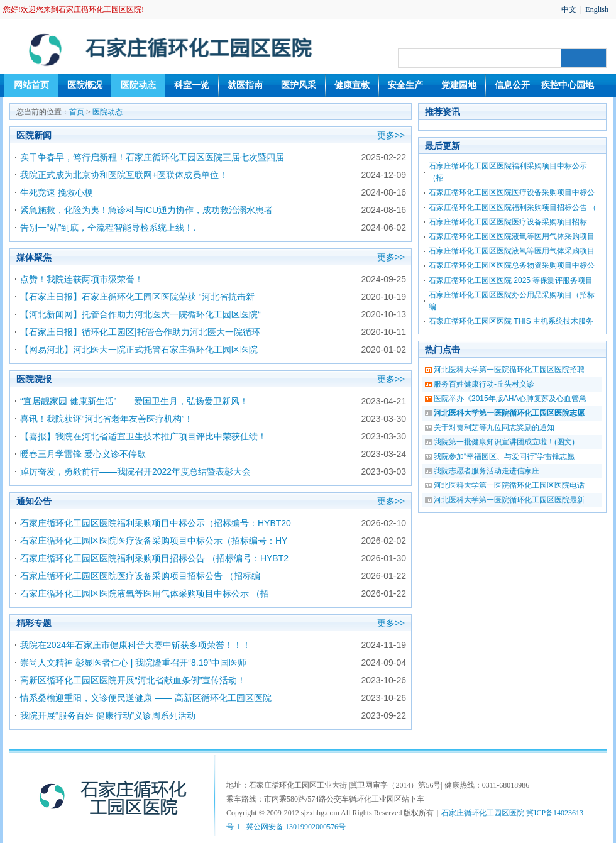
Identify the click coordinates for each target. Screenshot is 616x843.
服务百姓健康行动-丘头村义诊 (484, 384)
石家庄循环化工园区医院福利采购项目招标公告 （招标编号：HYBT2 (154, 558)
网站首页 (31, 85)
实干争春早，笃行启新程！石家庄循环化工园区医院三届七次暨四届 (152, 157)
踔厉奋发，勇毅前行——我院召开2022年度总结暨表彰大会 (135, 471)
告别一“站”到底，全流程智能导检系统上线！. (108, 228)
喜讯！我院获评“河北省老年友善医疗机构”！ (107, 419)
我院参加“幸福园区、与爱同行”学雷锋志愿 (504, 456)
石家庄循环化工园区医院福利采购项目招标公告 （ (513, 207)
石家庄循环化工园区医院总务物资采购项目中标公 (512, 265)
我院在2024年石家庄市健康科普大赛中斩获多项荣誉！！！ (135, 645)
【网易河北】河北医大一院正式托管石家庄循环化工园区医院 (139, 350)
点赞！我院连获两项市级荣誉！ (82, 279)
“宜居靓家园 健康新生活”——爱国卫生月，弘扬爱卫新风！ (134, 401)
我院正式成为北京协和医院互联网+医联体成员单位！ (124, 175)
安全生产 (405, 85)
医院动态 (138, 85)
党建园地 (459, 85)
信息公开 (512, 85)
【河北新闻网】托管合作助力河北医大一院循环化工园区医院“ (140, 314)
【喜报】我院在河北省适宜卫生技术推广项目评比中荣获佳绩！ (143, 436)
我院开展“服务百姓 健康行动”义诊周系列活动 (108, 715)
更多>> (391, 135)
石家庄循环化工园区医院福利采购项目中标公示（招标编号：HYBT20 (156, 523)
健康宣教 (352, 85)
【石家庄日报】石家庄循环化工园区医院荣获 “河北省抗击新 (137, 297)
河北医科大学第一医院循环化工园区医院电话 (509, 485)
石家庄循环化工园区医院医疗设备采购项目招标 (508, 222)
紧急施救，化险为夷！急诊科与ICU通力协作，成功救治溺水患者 (146, 210)
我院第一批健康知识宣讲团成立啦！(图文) (504, 442)
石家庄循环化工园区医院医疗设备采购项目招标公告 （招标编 (140, 576)
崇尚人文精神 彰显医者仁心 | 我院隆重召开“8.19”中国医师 (133, 663)
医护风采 (299, 85)
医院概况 (85, 85)
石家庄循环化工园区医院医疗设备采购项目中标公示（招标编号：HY (154, 541)
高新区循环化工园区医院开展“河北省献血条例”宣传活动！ (133, 680)
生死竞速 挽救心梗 (57, 192)
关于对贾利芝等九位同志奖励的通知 (494, 427)
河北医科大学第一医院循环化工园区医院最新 (509, 500)
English (597, 9)
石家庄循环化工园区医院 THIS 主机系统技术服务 (511, 321)
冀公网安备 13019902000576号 (296, 827)
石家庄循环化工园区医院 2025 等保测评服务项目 (511, 280)
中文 (569, 9)
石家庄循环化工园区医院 (483, 813)
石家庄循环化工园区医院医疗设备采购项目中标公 (512, 192)
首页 (77, 112)
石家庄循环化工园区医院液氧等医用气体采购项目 (512, 236)
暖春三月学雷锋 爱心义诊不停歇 (83, 454)
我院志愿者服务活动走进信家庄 (487, 471)
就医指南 (245, 85)
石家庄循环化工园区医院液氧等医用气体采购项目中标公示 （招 (145, 593)
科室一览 (192, 85)
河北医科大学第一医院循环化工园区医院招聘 (509, 370)
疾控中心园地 (568, 85)
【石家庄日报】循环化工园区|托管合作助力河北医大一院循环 (140, 332)
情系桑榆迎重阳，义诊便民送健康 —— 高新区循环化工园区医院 (146, 698)
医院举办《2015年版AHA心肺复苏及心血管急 (510, 399)
